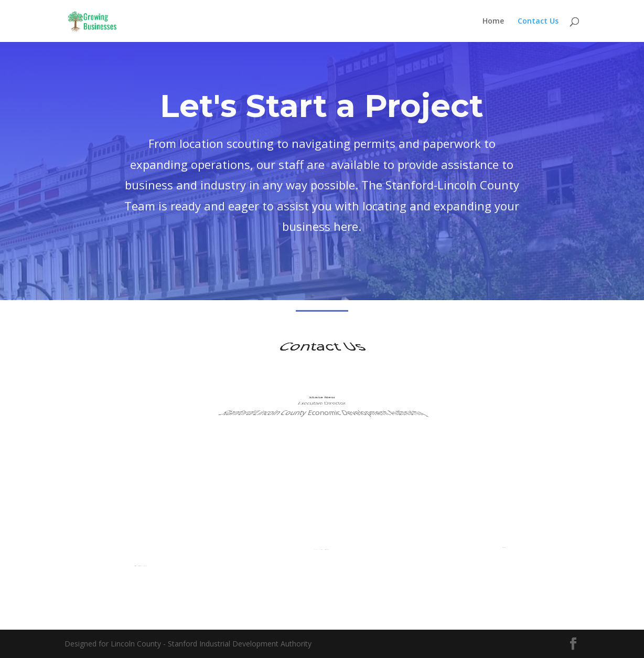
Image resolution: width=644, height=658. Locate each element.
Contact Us (538, 22)
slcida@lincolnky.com (503, 538)
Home (493, 22)
